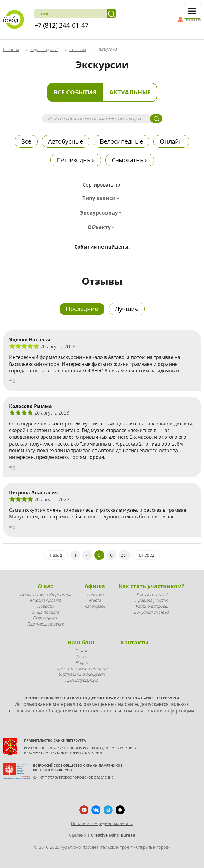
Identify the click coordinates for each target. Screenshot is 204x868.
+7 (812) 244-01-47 (61, 25)
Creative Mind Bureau (113, 835)
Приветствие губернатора (45, 594)
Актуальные (130, 92)
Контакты (134, 642)
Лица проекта (45, 612)
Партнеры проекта (45, 624)
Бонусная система (151, 612)
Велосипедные (121, 141)
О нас (45, 586)
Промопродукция (82, 680)
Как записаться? (152, 594)
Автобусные (66, 141)
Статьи (82, 651)
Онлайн (171, 141)
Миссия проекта (45, 600)
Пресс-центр (45, 618)
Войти (193, 20)
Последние (82, 309)
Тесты (82, 656)
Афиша (95, 586)
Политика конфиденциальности (102, 823)
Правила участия (151, 600)
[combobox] (102, 198)
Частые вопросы (152, 606)
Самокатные (130, 160)
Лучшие (127, 309)
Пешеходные (76, 160)
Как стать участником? (152, 586)
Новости (45, 606)
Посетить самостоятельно (82, 668)
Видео (82, 662)
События (95, 594)
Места (95, 600)
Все (26, 141)
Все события (75, 92)
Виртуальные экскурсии (82, 674)
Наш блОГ (82, 642)
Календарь (95, 606)
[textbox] (102, 198)
